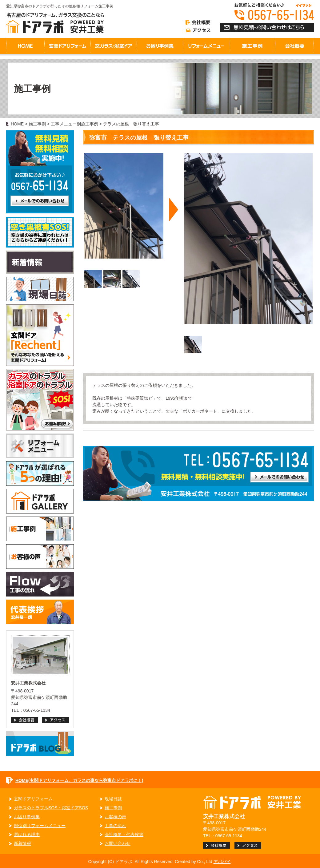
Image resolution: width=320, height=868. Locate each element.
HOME (25, 46)
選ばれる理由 (27, 834)
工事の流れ (115, 826)
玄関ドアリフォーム (67, 46)
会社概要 (294, 46)
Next (174, 211)
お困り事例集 (160, 46)
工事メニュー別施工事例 (74, 124)
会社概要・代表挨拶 (124, 834)
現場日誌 (113, 799)
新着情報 (22, 843)
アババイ (222, 862)
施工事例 (37, 124)
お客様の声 (115, 817)
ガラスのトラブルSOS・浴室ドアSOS (51, 808)
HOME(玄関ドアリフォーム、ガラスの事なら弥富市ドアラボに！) (79, 780)
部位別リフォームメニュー (40, 826)
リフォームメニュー (206, 46)
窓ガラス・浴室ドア (114, 46)
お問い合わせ (118, 843)
